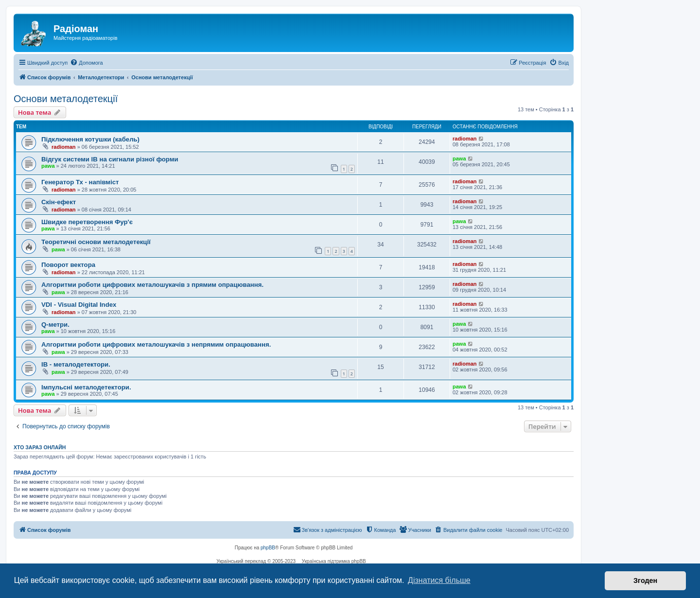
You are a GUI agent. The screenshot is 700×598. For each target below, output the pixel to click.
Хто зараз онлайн (40, 447)
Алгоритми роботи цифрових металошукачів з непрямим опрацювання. (156, 344)
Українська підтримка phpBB (334, 561)
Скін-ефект (59, 202)
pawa (48, 166)
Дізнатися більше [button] (439, 580)
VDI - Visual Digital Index (79, 305)
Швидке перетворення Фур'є (87, 222)
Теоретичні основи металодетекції (96, 242)
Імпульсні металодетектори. (86, 387)
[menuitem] (86, 63)
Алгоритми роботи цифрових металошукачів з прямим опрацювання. (152, 285)
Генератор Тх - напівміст (80, 182)
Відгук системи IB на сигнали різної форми (110, 159)
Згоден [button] (645, 580)
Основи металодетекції (66, 99)
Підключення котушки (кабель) (90, 139)
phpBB (268, 548)
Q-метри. (55, 325)
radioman (64, 147)
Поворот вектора (68, 265)
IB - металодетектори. (76, 364)
